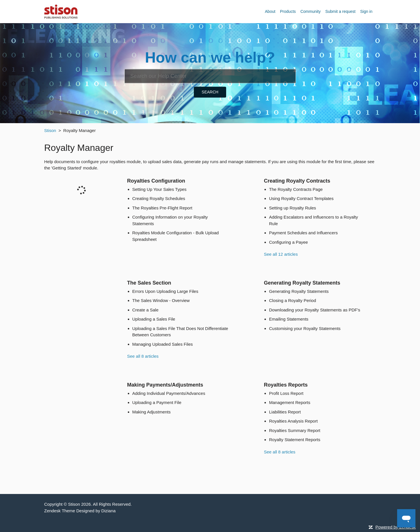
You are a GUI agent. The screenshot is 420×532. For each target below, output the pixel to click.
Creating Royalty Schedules (159, 198)
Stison (50, 130)
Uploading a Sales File (154, 319)
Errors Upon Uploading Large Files (165, 291)
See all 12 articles (281, 254)
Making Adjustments (152, 412)
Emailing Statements (289, 319)
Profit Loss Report (286, 393)
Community (311, 11)
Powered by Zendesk (396, 527)
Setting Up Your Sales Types (160, 189)
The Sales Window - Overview (161, 300)
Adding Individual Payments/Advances (169, 393)
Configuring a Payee (288, 242)
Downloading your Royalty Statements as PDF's (315, 310)
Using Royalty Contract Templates (301, 198)
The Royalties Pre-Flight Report (162, 208)
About (270, 11)
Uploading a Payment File (157, 402)
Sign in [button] (366, 11)
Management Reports (290, 402)
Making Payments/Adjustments (165, 385)
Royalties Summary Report (295, 430)
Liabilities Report (285, 412)
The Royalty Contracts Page (296, 189)
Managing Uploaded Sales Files (163, 344)
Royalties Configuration (156, 181)
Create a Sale (146, 310)
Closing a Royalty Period (292, 300)
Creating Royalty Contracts (297, 181)
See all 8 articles (143, 356)
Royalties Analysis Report (293, 421)
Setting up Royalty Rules (292, 208)
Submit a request (341, 11)
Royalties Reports (286, 385)
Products (288, 11)
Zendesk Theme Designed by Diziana (80, 511)
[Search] (210, 76)
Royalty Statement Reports (295, 440)
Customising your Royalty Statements (305, 328)
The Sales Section (149, 283)
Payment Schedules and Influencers (303, 233)
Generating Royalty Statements (302, 283)
